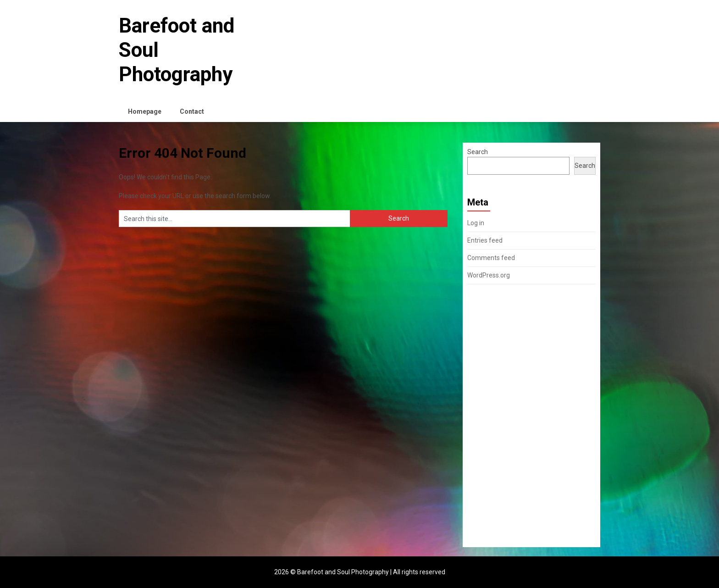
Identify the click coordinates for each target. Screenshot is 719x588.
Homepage (145, 111)
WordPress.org (489, 275)
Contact (192, 111)
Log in (476, 223)
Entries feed (485, 240)
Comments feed (491, 258)
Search (478, 152)
